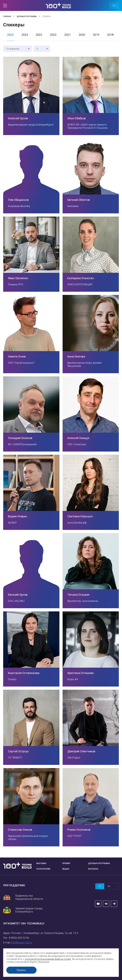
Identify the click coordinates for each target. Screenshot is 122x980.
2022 (53, 35)
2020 (82, 35)
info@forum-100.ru (22, 943)
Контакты (93, 869)
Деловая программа (27, 16)
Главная (7, 16)
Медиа (66, 869)
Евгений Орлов (18, 595)
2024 (25, 35)
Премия (66, 863)
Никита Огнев (17, 356)
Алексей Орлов (18, 118)
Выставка (41, 863)
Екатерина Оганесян (81, 278)
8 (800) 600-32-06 (19, 938)
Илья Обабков (77, 118)
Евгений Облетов (79, 200)
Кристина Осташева (80, 673)
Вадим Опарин (17, 516)
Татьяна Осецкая (78, 595)
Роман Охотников (79, 830)
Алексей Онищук (78, 438)
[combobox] (17, 49)
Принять (21, 970)
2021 (68, 35)
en (114, 6)
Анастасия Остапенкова (24, 673)
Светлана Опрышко (80, 516)
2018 (110, 35)
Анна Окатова (76, 356)
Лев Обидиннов (18, 200)
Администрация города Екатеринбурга (29, 910)
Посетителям (43, 869)
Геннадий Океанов (20, 438)
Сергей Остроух (18, 751)
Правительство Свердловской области (29, 897)
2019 (96, 35)
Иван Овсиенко (18, 278)
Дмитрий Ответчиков (81, 751)
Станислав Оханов (20, 830)
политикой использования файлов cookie (48, 959)
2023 (39, 35)
